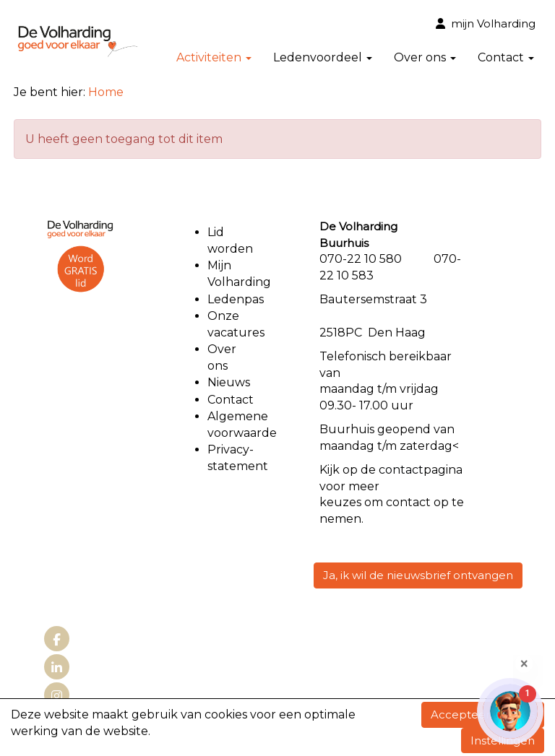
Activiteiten (214, 57)
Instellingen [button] (503, 740)
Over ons (425, 57)
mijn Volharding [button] (486, 23)
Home (106, 92)
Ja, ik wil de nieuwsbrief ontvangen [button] (418, 575)
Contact (506, 57)
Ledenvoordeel (323, 57)
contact (401, 470)
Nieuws (229, 382)
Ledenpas (236, 299)
